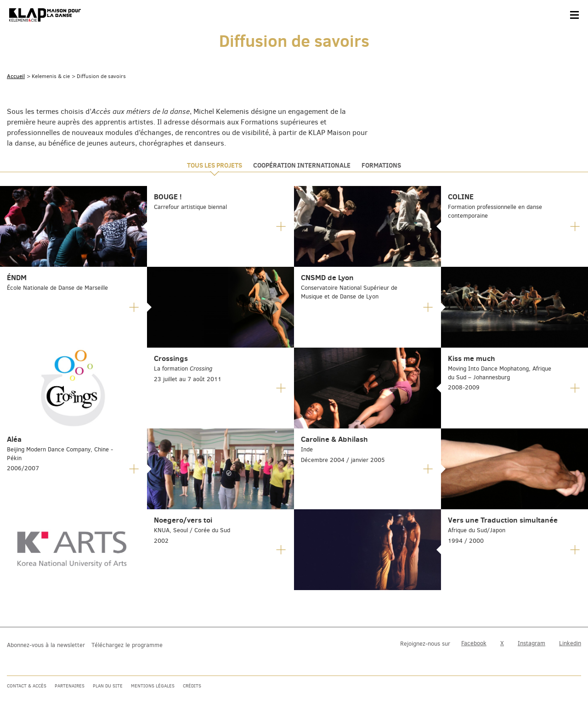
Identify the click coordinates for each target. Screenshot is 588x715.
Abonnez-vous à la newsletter (46, 645)
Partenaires (70, 686)
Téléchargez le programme (127, 645)
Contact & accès (27, 686)
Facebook (474, 643)
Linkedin (570, 643)
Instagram (531, 643)
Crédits (192, 686)
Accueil (16, 76)
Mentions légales (153, 686)
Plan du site (108, 686)
